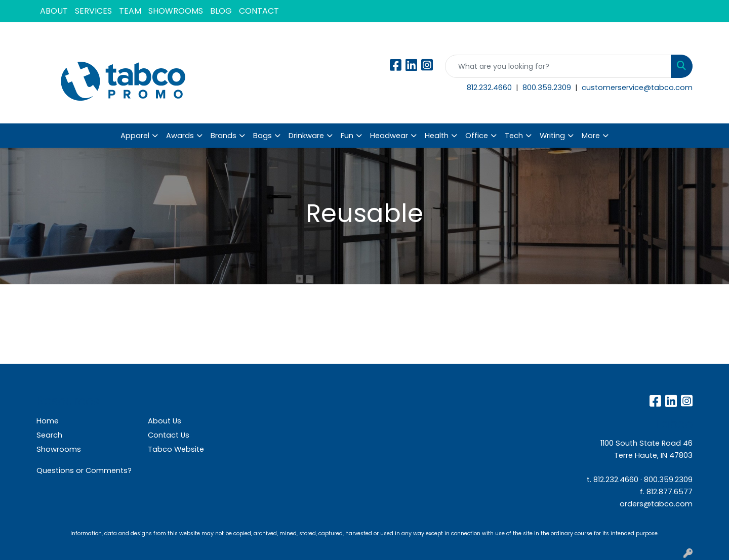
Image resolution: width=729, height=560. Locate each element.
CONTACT (259, 11)
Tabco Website (176, 449)
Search (49, 435)
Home (48, 421)
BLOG (221, 11)
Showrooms (59, 449)
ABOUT (54, 11)
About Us (165, 421)
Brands (224, 136)
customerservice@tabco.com (637, 88)
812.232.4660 (490, 88)
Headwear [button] (389, 136)
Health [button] (437, 136)
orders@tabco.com (656, 504)
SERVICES (93, 11)
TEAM (130, 11)
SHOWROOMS (176, 11)
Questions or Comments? (84, 470)
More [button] (591, 136)
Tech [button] (514, 136)
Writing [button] (552, 136)
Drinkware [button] (306, 136)
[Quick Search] (558, 66)
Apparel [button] (135, 136)
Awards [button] (180, 136)
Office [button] (477, 136)
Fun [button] (347, 136)
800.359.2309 (548, 88)
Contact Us (169, 435)
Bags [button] (262, 136)
